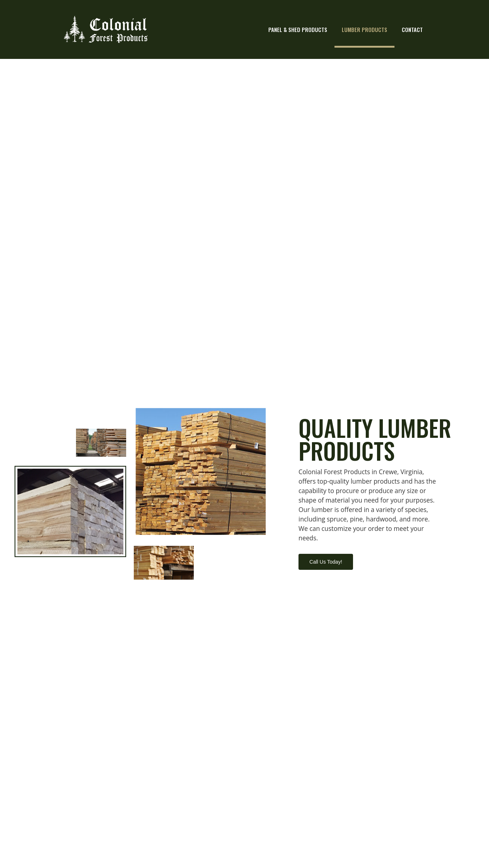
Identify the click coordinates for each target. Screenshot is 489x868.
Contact (412, 29)
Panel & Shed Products (298, 29)
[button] (326, 562)
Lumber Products (364, 29)
